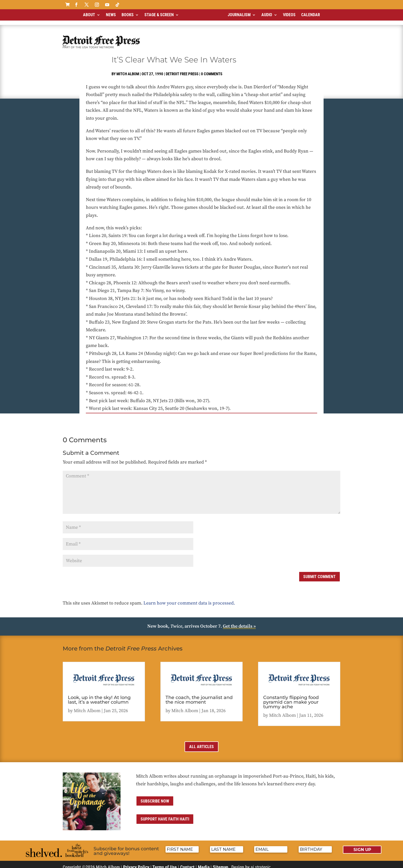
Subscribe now (155, 797)
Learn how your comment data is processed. (189, 599)
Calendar (311, 15)
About (89, 15)
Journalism (239, 15)
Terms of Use (165, 863)
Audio (267, 15)
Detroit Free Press (182, 70)
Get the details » (239, 622)
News (111, 15)
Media (204, 863)
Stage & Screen (159, 15)
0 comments (212, 70)
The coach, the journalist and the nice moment (199, 695)
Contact (187, 863)
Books (128, 15)
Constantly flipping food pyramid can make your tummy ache (291, 698)
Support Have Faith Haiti (165, 815)
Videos (289, 15)
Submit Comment (319, 572)
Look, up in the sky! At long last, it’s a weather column (99, 695)
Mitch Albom (128, 70)
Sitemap (221, 863)
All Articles (201, 742)
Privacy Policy (136, 863)
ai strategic (261, 863)
